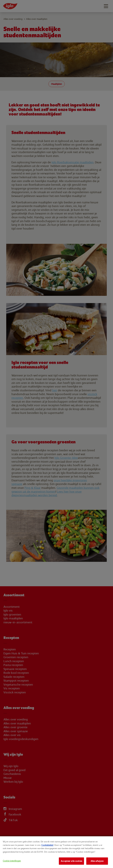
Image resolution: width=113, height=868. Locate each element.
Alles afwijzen (97, 861)
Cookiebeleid (47, 845)
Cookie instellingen (12, 861)
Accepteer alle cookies (71, 861)
